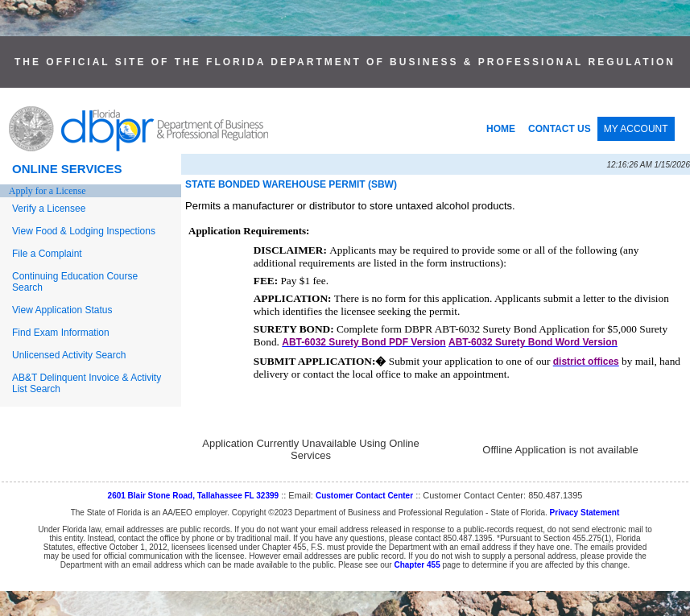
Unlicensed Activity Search (69, 355)
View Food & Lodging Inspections (84, 231)
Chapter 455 (417, 565)
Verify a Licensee (49, 209)
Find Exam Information (61, 333)
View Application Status (62, 310)
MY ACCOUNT (636, 129)
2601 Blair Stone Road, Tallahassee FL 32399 (194, 496)
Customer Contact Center (364, 496)
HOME (501, 129)
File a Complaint (47, 254)
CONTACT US (560, 129)
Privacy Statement (585, 513)
